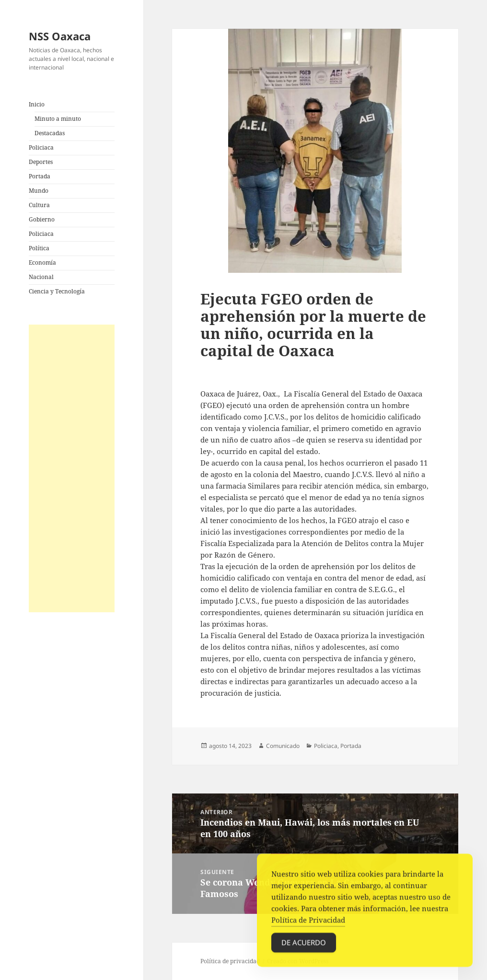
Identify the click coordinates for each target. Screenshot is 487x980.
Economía (42, 262)
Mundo (39, 191)
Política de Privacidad (308, 926)
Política (39, 248)
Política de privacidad (230, 961)
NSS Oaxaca (60, 36)
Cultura (39, 205)
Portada (40, 176)
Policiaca (41, 147)
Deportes (41, 162)
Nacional (41, 277)
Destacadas (50, 133)
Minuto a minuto (58, 119)
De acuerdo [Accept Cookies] (304, 948)
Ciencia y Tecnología (57, 291)
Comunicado (283, 746)
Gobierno (42, 219)
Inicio (37, 104)
